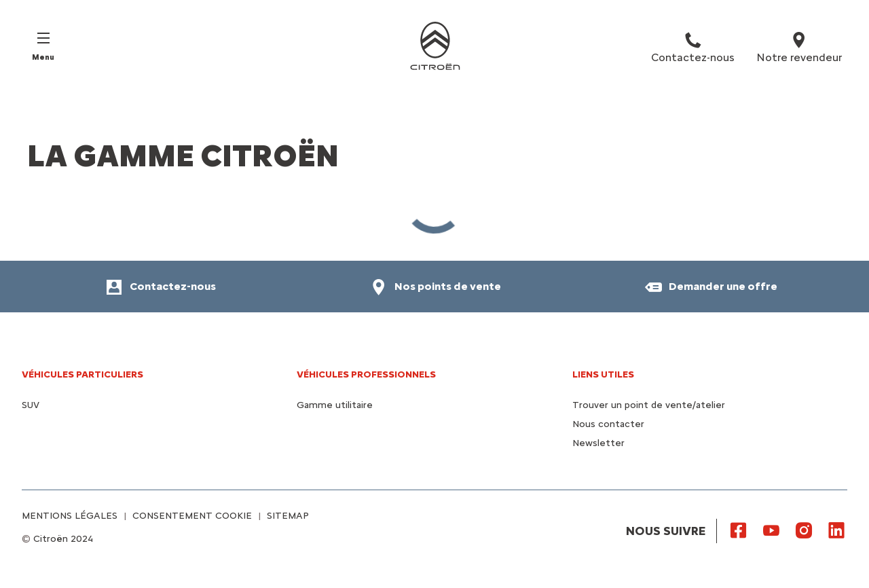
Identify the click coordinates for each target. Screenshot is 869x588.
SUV (31, 405)
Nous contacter (608, 424)
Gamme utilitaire (335, 405)
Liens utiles (603, 374)
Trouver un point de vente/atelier (649, 405)
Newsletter (598, 443)
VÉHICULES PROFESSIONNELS (366, 374)
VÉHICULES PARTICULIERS (82, 374)
